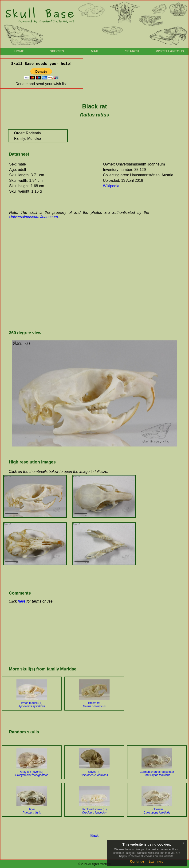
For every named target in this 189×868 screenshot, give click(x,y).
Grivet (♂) (94, 773)
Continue (137, 861)
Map (94, 51)
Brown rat (94, 705)
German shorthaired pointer (157, 773)
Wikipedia (111, 186)
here (22, 601)
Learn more (156, 862)
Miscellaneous (170, 51)
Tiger (32, 811)
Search (132, 51)
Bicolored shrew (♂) (94, 811)
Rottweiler (157, 811)
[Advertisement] (44, 277)
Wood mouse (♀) (32, 705)
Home (19, 51)
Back (94, 836)
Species (57, 51)
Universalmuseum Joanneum (33, 217)
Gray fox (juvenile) (32, 773)
